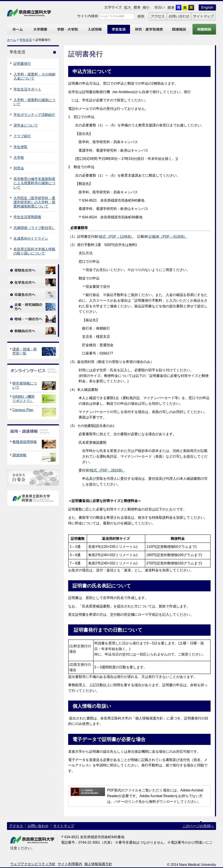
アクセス (16, 826)
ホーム (12, 40)
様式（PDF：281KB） (107, 470)
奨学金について (26, 125)
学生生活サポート (27, 89)
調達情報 (19, 455)
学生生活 (26, 40)
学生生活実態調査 (27, 217)
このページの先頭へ (198, 826)
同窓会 (19, 168)
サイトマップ (64, 826)
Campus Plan (23, 410)
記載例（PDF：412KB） (168, 237)
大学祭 (19, 158)
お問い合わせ (38, 826)
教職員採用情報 (25, 442)
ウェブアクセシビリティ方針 (33, 864)
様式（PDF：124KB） (116, 237)
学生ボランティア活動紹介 (34, 115)
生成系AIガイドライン (31, 238)
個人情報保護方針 (98, 864)
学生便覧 (20, 147)
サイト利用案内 (70, 864)
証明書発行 (22, 64)
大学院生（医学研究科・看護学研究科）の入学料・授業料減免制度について (34, 202)
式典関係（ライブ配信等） (34, 228)
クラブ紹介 (22, 136)
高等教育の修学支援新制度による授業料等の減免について (34, 183)
